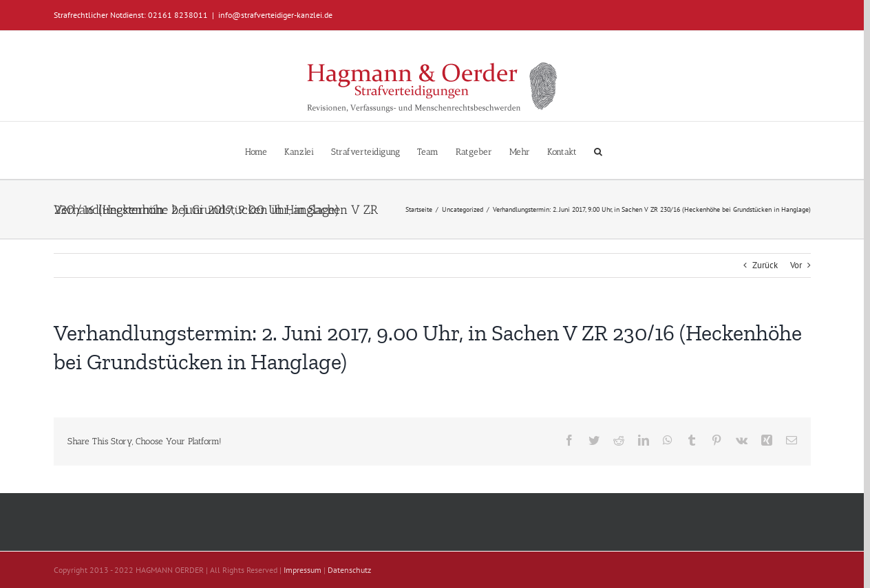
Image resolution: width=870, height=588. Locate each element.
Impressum (303, 570)
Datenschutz (349, 570)
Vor (796, 265)
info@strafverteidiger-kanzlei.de (275, 15)
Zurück (765, 265)
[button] (598, 150)
